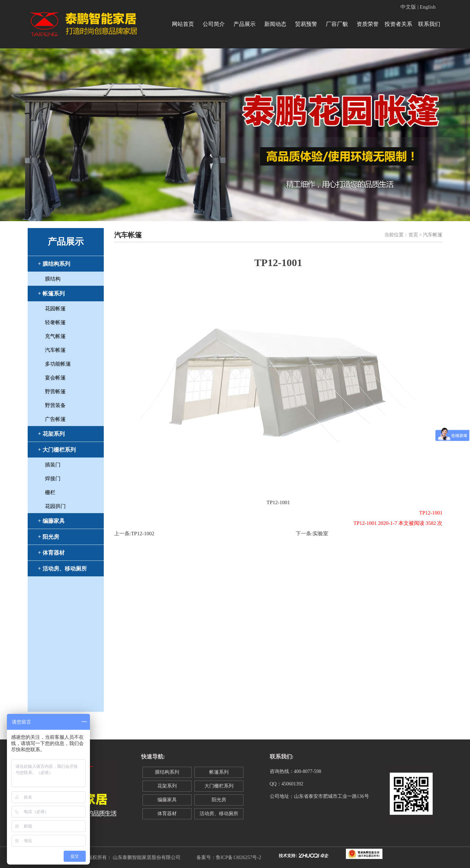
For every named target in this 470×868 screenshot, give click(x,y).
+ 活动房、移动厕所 (62, 569)
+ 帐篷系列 (51, 294)
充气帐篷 (55, 336)
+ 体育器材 (51, 553)
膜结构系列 (167, 772)
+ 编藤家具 (51, 521)
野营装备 (55, 405)
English (428, 7)
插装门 (53, 465)
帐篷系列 (219, 772)
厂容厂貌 (337, 24)
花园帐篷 (55, 309)
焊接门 (53, 479)
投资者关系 (398, 24)
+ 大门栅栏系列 (57, 450)
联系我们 (429, 24)
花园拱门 (55, 506)
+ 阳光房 (49, 537)
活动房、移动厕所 (219, 814)
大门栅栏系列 (219, 786)
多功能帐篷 (58, 364)
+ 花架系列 (51, 434)
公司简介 (214, 24)
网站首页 (183, 24)
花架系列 (167, 786)
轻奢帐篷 (55, 322)
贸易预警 (306, 24)
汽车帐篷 (55, 350)
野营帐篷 (55, 391)
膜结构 (53, 279)
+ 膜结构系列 (54, 264)
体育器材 (167, 814)
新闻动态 (275, 24)
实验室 (320, 534)
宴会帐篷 (55, 378)
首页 (413, 235)
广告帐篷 (55, 419)
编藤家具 (167, 800)
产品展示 (245, 24)
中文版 (408, 7)
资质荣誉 (368, 24)
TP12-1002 (143, 534)
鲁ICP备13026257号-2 (238, 857)
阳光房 (219, 800)
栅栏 (50, 492)
